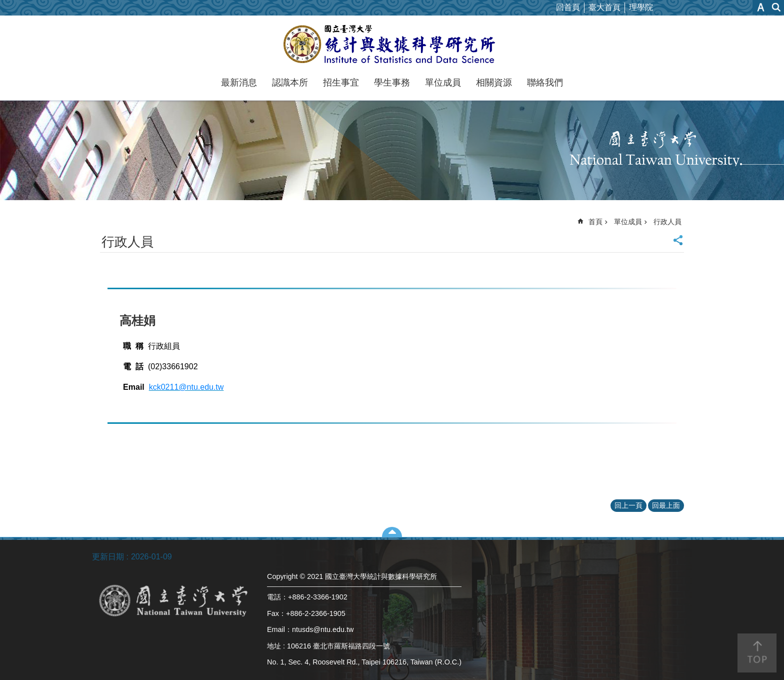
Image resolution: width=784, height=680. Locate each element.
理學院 (641, 7)
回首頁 (568, 7)
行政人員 (667, 222)
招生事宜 (341, 83)
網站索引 (776, 7)
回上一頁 (628, 505)
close (392, 532)
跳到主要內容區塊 (5, 5)
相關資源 (494, 83)
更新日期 (108, 557)
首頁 (595, 222)
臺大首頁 (604, 7)
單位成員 (443, 83)
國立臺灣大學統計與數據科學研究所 (392, 44)
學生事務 (392, 83)
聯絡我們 (545, 83)
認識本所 (290, 83)
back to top (757, 653)
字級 (761, 7)
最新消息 (239, 83)
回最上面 (666, 505)
